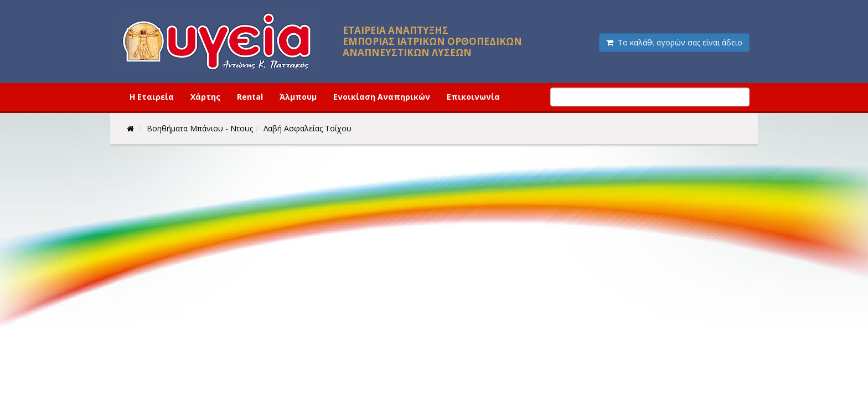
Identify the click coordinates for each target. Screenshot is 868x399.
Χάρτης (205, 97)
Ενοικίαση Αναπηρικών (382, 97)
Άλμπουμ (298, 97)
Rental (250, 97)
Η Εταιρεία (152, 97)
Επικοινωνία (473, 97)
